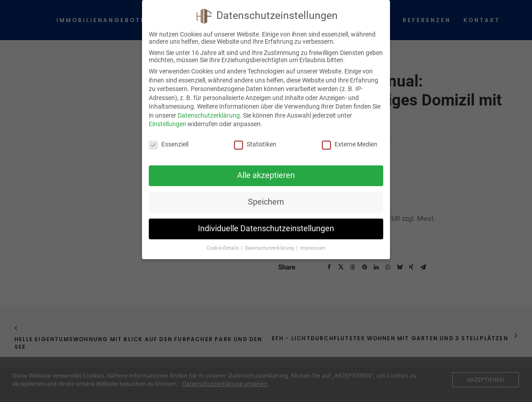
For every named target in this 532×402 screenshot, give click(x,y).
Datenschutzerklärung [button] (270, 248)
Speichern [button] (266, 202)
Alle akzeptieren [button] (266, 175)
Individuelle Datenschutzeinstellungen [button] (266, 228)
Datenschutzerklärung (209, 115)
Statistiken (255, 144)
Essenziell (169, 144)
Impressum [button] (313, 248)
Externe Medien (350, 144)
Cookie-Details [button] (223, 248)
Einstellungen (167, 124)
